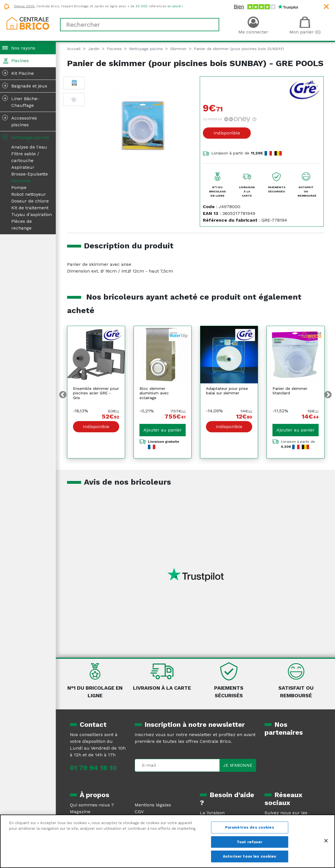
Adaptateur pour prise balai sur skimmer (227, 391)
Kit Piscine (18, 73)
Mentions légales (153, 805)
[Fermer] (326, 841)
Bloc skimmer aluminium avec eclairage (154, 393)
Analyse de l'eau (29, 147)
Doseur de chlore (30, 201)
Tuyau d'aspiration (32, 214)
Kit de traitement (30, 208)
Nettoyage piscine (25, 137)
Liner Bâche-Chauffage (21, 102)
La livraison (212, 813)
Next (328, 395)
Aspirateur (23, 167)
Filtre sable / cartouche (25, 157)
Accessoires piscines (20, 121)
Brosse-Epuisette (30, 174)
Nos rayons (23, 48)
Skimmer (21, 181)
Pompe (19, 187)
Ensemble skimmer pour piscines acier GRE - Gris (96, 393)
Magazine (80, 812)
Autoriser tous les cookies (249, 856)
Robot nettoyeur (29, 194)
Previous (63, 395)
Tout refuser (250, 842)
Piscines (20, 61)
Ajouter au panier (163, 430)
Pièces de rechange (22, 225)
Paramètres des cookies (250, 827)
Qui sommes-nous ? (92, 805)
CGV (139, 812)
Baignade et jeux (25, 86)
